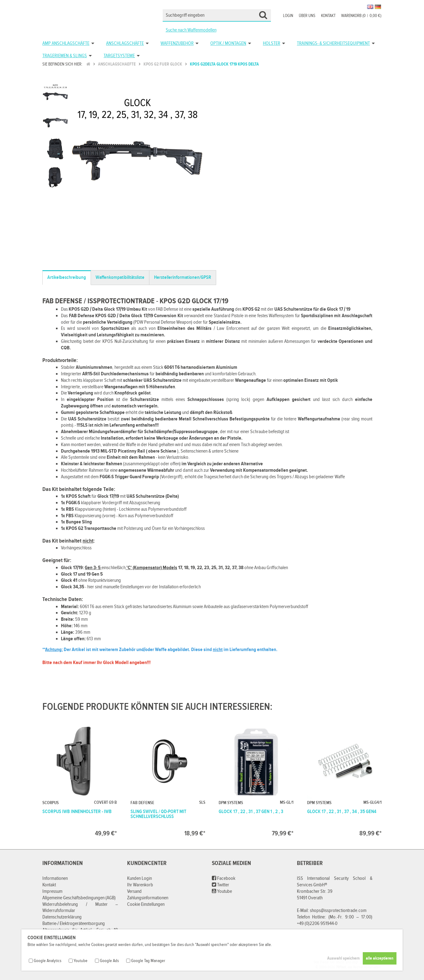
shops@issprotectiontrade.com (338, 911)
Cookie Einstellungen (146, 904)
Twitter (221, 885)
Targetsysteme (119, 56)
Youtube (222, 891)
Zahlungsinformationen (148, 898)
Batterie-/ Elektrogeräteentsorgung (74, 924)
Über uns (307, 16)
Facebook (224, 878)
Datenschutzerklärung (62, 917)
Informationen (55, 878)
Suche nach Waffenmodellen (191, 30)
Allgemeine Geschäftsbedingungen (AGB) (79, 898)
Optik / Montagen (228, 43)
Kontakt (328, 16)
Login (288, 16)
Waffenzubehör (177, 43)
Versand (134, 891)
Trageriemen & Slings (65, 56)
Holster (272, 43)
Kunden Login (139, 878)
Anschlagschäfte (125, 43)
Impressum (52, 891)
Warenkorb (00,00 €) (361, 16)
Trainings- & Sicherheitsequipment (333, 43)
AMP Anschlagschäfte (66, 43)
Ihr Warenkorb (140, 885)
